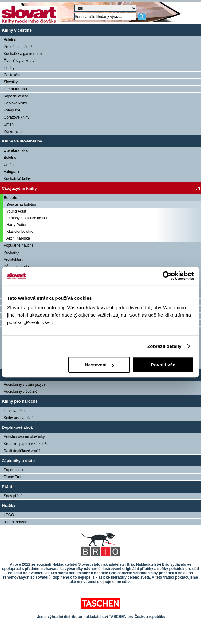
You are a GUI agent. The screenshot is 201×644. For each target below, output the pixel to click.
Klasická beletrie (20, 232)
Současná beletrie (21, 205)
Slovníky (11, 82)
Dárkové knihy (15, 103)
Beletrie (10, 40)
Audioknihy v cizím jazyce (25, 384)
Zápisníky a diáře (18, 461)
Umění (9, 124)
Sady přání (13, 496)
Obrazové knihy (16, 117)
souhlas (87, 308)
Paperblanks (14, 470)
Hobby (9, 68)
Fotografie (12, 110)
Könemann (13, 131)
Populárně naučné (19, 245)
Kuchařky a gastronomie (24, 54)
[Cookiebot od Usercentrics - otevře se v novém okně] (167, 276)
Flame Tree (13, 477)
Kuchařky (11, 252)
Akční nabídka (18, 238)
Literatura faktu (16, 89)
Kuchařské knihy (17, 179)
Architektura (14, 260)
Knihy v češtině (17, 30)
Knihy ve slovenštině (22, 141)
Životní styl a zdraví (20, 61)
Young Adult (16, 211)
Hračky (9, 506)
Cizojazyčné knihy (19, 188)
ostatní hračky (15, 522)
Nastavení (99, 365)
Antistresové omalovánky (24, 437)
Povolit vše (163, 365)
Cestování (12, 75)
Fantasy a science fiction (27, 218)
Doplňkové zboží (18, 427)
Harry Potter (16, 225)
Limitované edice (18, 411)
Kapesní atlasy (16, 96)
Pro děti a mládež (18, 47)
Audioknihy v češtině (20, 392)
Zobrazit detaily (164, 346)
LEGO (9, 515)
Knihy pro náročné (20, 401)
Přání (7, 487)
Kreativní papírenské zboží (26, 444)
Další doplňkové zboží (22, 451)
